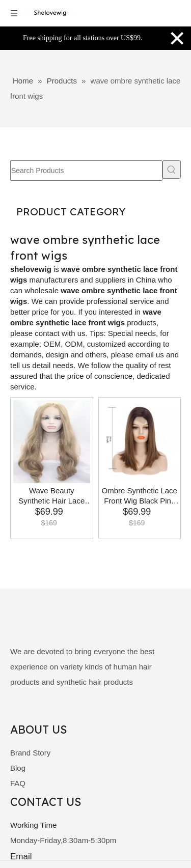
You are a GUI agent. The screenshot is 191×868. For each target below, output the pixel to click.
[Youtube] (70, 711)
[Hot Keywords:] (172, 170)
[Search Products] (86, 171)
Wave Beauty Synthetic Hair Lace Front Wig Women (51, 496)
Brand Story (30, 753)
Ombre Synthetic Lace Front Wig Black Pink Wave (140, 496)
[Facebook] (18, 711)
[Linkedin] (35, 711)
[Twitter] (52, 711)
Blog (18, 768)
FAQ (18, 783)
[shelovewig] (33, 623)
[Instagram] (87, 711)
